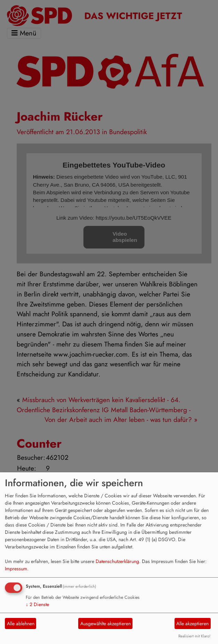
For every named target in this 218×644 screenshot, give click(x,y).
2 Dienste (37, 604)
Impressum (16, 569)
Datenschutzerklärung (117, 561)
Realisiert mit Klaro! (194, 636)
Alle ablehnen (21, 623)
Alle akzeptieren (192, 623)
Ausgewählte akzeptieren (106, 623)
